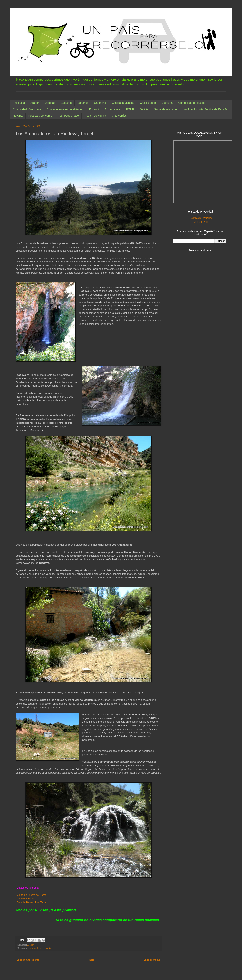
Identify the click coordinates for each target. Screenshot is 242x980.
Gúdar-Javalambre (165, 109)
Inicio (91, 960)
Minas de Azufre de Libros (31, 895)
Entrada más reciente (28, 960)
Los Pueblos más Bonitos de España (205, 109)
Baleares (66, 103)
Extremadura (113, 109)
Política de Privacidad (201, 218)
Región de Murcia (95, 116)
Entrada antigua (152, 960)
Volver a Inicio (201, 222)
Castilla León (148, 103)
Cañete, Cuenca (26, 899)
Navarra (18, 116)
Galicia (144, 109)
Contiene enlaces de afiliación (65, 109)
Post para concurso (40, 116)
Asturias (50, 103)
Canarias (83, 103)
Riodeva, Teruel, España (39, 948)
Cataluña (167, 103)
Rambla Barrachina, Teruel (31, 902)
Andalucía (19, 103)
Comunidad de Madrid (192, 103)
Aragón (35, 103)
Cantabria (100, 103)
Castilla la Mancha (123, 103)
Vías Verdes (119, 116)
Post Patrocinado (68, 116)
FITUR (130, 109)
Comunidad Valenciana (27, 109)
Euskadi (94, 109)
